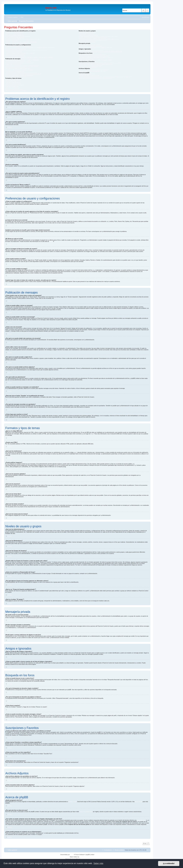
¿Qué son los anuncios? (12, 87)
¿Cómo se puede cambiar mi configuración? (18, 46)
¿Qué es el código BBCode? (13, 80)
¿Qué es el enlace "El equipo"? (87, 42)
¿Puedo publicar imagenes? (13, 84)
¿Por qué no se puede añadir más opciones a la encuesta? (22, 66)
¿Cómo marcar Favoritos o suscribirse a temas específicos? (96, 64)
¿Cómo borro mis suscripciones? (88, 67)
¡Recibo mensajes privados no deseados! (90, 46)
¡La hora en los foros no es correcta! (16, 49)
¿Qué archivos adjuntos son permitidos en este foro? (94, 70)
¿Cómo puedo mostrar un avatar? (15, 55)
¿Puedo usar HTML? (11, 81)
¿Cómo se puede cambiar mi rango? (16, 56)
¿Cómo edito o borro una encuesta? (16, 67)
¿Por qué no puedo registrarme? (15, 35)
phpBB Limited (72, 802)
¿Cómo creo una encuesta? (13, 64)
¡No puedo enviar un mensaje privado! (89, 45)
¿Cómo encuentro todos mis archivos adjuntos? (92, 71)
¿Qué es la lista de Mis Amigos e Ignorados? (91, 50)
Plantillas (82, 857)
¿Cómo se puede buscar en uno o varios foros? (92, 55)
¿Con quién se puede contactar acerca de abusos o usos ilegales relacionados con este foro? (105, 77)
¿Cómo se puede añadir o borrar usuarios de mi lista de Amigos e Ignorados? (101, 52)
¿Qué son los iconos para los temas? (16, 91)
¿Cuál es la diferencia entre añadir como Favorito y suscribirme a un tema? (100, 63)
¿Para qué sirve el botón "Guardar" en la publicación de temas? (23, 74)
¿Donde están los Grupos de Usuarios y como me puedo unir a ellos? (98, 36)
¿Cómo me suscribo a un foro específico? (90, 66)
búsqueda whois (141, 820)
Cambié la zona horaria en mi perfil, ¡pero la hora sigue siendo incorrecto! (26, 50)
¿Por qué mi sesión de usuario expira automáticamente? (21, 42)
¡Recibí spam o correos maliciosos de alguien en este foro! (95, 48)
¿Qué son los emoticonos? (13, 82)
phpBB (51, 241)
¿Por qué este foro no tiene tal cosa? (89, 76)
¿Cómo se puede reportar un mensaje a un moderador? (21, 73)
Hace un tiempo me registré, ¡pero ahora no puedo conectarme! (23, 39)
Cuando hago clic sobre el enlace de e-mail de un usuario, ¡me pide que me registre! (29, 57)
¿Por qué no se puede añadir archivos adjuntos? (19, 70)
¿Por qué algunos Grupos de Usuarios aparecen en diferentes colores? (99, 39)
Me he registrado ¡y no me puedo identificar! (18, 36)
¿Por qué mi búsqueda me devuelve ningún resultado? (94, 56)
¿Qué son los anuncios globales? (15, 85)
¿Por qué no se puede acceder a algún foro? (18, 69)
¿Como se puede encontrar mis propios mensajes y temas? (96, 60)
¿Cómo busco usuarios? (86, 59)
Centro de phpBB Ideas (86, 812)
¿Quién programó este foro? (87, 74)
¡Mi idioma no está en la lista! (14, 52)
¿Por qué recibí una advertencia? (15, 71)
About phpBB (139, 802)
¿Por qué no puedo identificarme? (15, 38)
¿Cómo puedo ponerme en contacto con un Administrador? (95, 78)
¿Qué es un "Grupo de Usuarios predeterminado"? (93, 41)
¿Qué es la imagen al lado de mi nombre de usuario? (20, 53)
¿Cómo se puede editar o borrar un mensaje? (18, 62)
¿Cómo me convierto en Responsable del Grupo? (93, 38)
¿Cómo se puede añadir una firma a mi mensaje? (19, 63)
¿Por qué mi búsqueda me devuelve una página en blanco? (96, 57)
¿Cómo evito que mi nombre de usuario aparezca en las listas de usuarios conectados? (30, 48)
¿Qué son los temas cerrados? (14, 89)
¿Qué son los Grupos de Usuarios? (89, 35)
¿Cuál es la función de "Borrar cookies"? (17, 43)
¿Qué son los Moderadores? (87, 34)
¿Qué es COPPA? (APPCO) (13, 34)
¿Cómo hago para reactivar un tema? (16, 77)
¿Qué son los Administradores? (88, 32)
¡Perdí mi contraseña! (11, 41)
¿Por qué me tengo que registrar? (15, 32)
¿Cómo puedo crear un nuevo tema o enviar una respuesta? (22, 60)
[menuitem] (21, 17)
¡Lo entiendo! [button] (169, 863)
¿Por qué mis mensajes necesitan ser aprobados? (20, 76)
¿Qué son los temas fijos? (13, 88)
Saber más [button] (98, 863)
